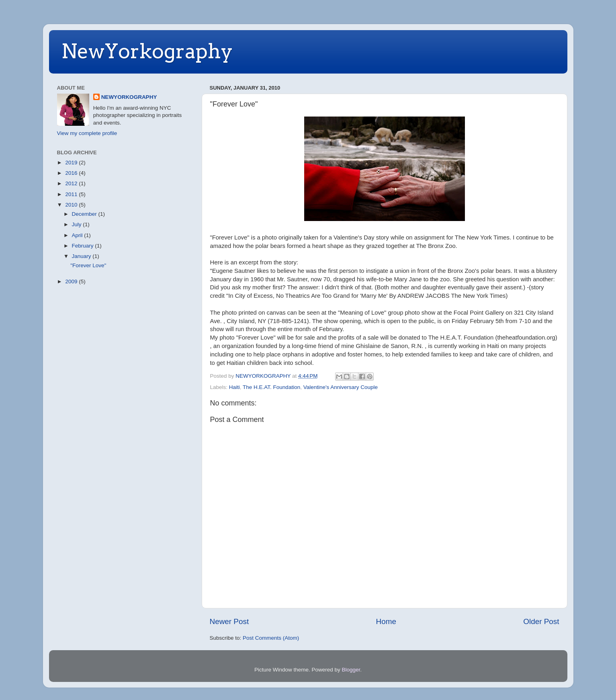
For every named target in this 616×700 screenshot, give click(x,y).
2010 (72, 205)
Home (386, 621)
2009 (72, 281)
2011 (72, 194)
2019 (72, 163)
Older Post (541, 621)
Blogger (351, 670)
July (78, 224)
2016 (72, 173)
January (82, 256)
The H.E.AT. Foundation (271, 387)
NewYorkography (147, 51)
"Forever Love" (88, 265)
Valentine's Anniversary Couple (341, 387)
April (78, 235)
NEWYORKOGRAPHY (129, 97)
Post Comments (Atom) (271, 638)
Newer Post (229, 621)
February (84, 246)
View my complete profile (87, 133)
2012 (72, 183)
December (85, 214)
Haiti (234, 387)
